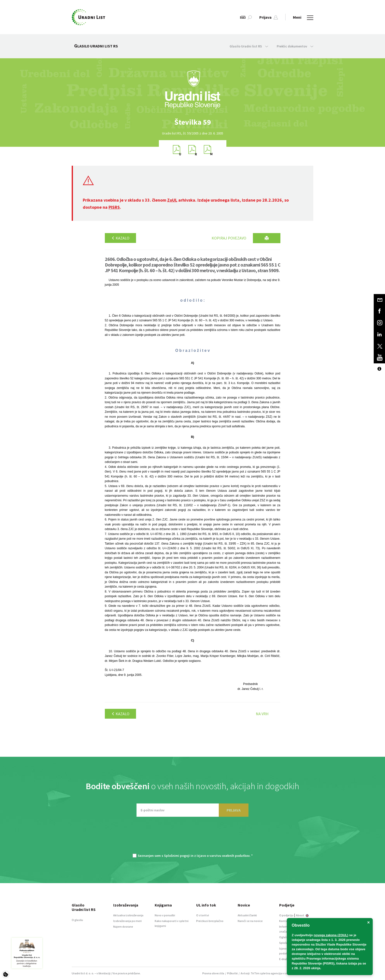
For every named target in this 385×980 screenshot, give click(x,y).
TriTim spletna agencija (266, 973)
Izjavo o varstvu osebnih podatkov (223, 856)
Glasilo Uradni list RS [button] (249, 46)
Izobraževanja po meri (127, 921)
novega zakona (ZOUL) (331, 935)
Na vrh (262, 714)
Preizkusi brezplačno (210, 921)
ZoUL (172, 200)
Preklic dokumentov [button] (295, 46)
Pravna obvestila (213, 973)
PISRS (114, 207)
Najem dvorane (123, 927)
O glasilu (77, 920)
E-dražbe (285, 959)
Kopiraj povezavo (229, 238)
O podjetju (286, 915)
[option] (192, 122)
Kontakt (285, 921)
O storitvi (203, 915)
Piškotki (232, 973)
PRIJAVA (234, 810)
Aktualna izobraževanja (128, 915)
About (302, 915)
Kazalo (120, 238)
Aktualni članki (247, 915)
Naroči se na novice (250, 921)
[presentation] (192, 838)
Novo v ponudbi (165, 915)
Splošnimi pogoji (177, 856)
